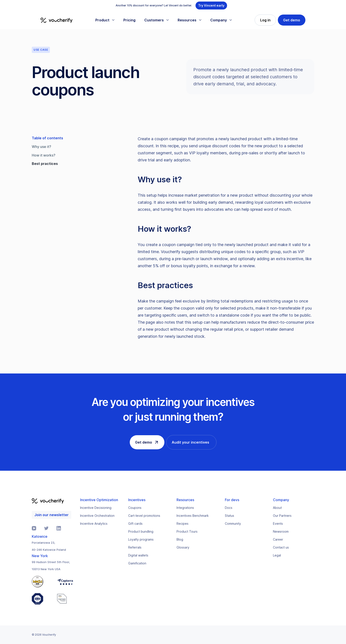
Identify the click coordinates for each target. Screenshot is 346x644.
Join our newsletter (52, 515)
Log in (265, 20)
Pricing (129, 20)
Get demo (292, 20)
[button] (105, 20)
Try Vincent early (211, 5)
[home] (56, 20)
